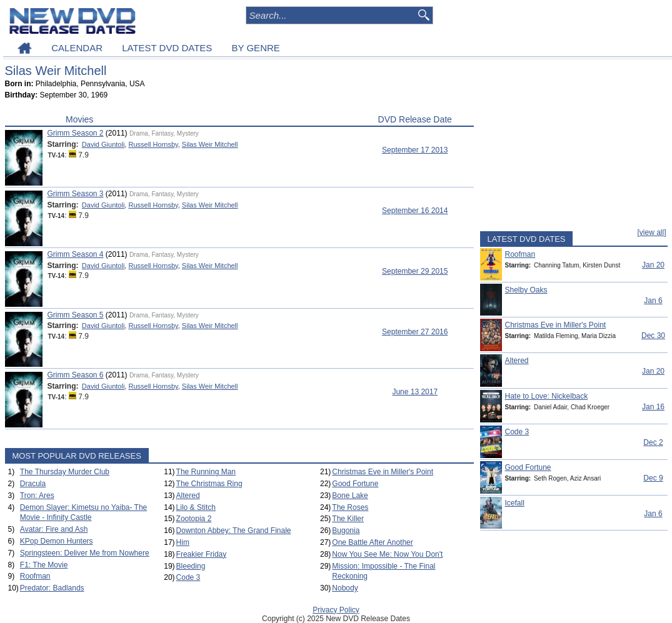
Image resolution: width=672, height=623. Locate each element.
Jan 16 (653, 407)
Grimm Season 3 (76, 194)
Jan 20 (653, 265)
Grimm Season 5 (76, 315)
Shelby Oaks (526, 290)
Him (183, 542)
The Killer (348, 519)
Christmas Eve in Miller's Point (383, 472)
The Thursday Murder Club (65, 472)
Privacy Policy (336, 610)
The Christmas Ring (209, 484)
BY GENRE (256, 48)
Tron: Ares (37, 496)
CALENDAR (77, 48)
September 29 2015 (415, 271)
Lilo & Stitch (196, 507)
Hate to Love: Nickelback (547, 396)
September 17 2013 (415, 150)
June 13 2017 (415, 392)
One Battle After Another (372, 542)
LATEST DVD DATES (167, 48)
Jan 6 (653, 301)
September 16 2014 (415, 211)
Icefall (515, 503)
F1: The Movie (44, 565)
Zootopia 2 (194, 519)
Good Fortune (355, 484)
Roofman (35, 576)
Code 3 (188, 577)
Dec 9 (653, 478)
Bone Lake (350, 496)
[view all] (651, 232)
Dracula (33, 484)
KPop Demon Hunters (57, 541)
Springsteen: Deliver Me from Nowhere (85, 553)
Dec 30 (653, 336)
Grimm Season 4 (76, 254)
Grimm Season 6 (76, 375)
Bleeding (191, 566)
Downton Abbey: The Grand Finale (234, 531)
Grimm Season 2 (76, 133)
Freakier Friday (202, 554)
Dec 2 (653, 442)
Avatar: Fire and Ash (54, 529)
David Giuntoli (103, 144)
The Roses (350, 507)
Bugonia (346, 531)
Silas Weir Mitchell (210, 144)
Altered (188, 496)
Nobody (345, 588)
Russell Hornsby (153, 144)
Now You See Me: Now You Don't (387, 554)
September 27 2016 (415, 332)
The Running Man (206, 472)
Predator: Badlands (52, 588)
